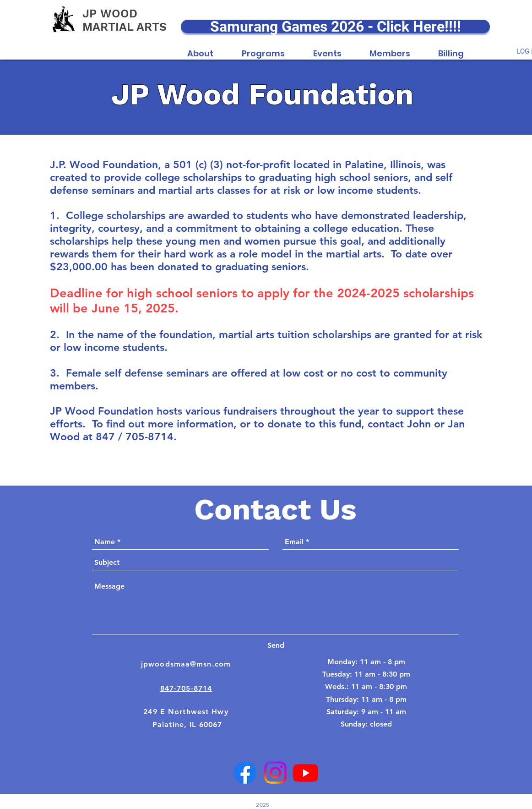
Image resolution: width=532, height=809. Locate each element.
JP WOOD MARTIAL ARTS (125, 20)
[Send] (276, 645)
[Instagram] (275, 773)
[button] (200, 49)
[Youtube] (306, 773)
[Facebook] (245, 773)
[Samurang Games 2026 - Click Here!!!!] (335, 27)
